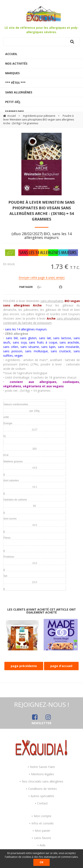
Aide (43, 845)
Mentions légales (43, 774)
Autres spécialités (42, 796)
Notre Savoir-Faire (42, 767)
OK (41, 862)
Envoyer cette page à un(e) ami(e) (42, 278)
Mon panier (43, 831)
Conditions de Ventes (42, 789)
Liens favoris (43, 838)
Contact (42, 803)
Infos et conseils (43, 823)
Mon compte (43, 816)
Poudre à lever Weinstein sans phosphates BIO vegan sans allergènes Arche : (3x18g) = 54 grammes (41, 211)
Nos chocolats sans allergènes (43, 781)
